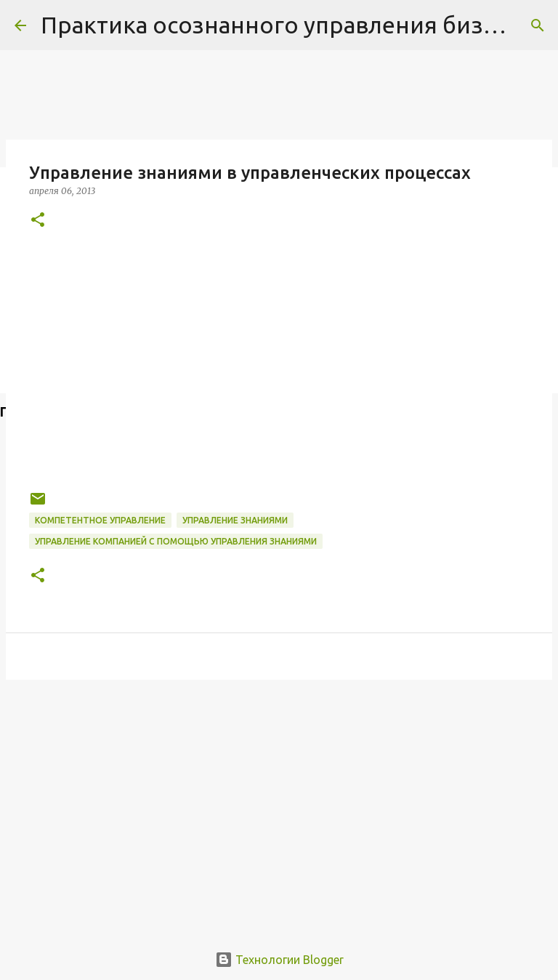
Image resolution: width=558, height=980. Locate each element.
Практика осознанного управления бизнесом (297, 25)
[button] (38, 221)
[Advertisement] (279, 803)
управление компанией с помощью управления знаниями (176, 541)
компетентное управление (100, 520)
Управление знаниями (235, 520)
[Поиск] (538, 25)
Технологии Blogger (279, 960)
